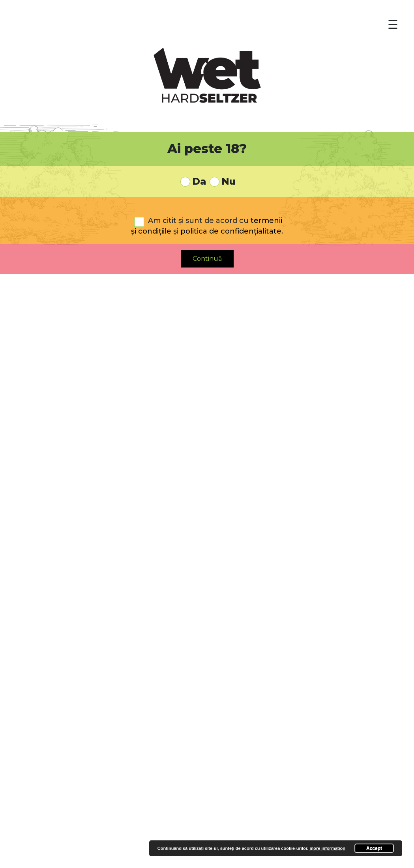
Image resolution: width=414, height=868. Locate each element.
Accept (374, 848)
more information (327, 848)
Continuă (207, 259)
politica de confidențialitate (231, 231)
